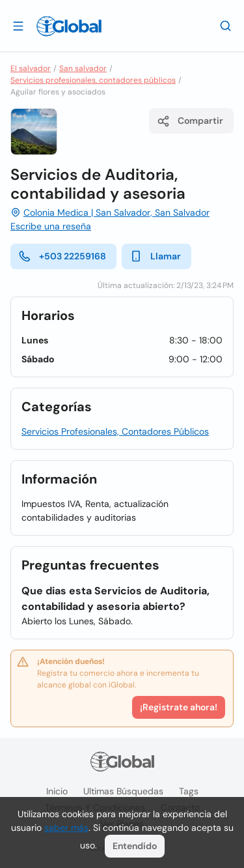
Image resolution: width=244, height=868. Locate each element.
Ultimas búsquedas (123, 791)
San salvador (83, 68)
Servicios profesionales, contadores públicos (93, 80)
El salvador (31, 68)
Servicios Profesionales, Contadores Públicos (115, 431)
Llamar (155, 256)
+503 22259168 (62, 256)
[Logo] (69, 26)
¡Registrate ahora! (179, 707)
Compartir (190, 121)
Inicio (57, 791)
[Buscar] (226, 25)
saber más (66, 828)
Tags (189, 791)
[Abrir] (18, 25)
